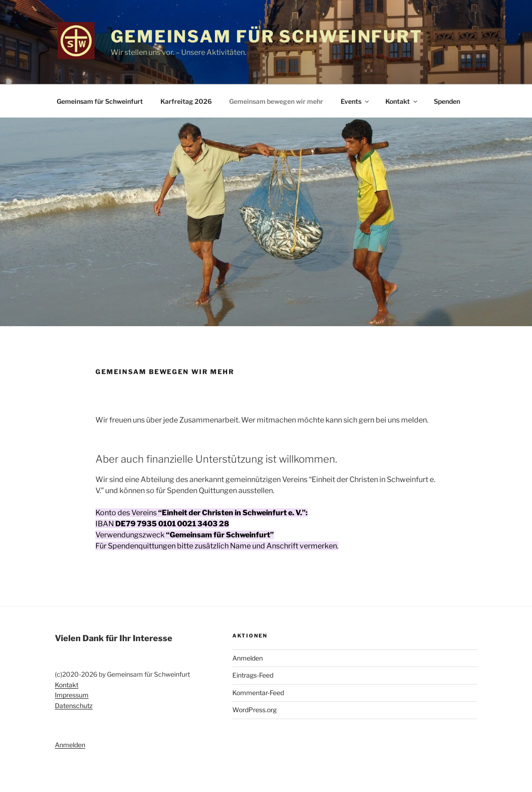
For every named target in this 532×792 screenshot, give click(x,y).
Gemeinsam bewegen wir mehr (276, 101)
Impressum (72, 695)
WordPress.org (254, 710)
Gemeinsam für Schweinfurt (267, 36)
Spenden (447, 101)
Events (355, 101)
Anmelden (70, 745)
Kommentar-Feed (258, 693)
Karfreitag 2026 (186, 101)
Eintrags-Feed (253, 675)
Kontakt (402, 101)
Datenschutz (74, 706)
